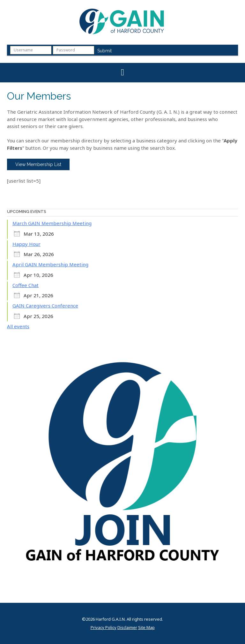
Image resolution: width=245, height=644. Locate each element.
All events (18, 326)
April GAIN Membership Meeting (50, 264)
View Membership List (38, 164)
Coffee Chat (26, 285)
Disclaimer (127, 628)
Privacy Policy (104, 628)
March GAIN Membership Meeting (52, 223)
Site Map (146, 628)
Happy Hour (26, 244)
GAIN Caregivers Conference (45, 306)
